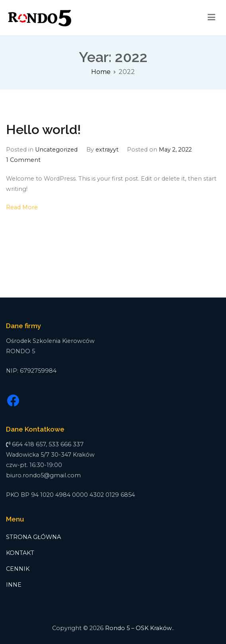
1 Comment (23, 160)
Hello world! (43, 130)
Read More (22, 207)
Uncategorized (56, 150)
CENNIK (18, 569)
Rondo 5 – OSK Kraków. (139, 628)
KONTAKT (20, 553)
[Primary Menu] (211, 18)
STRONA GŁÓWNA (33, 537)
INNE (14, 585)
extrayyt (107, 150)
